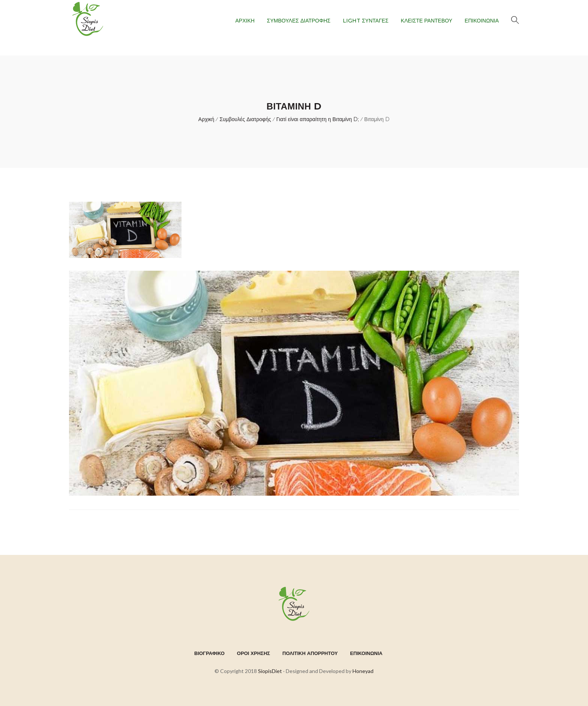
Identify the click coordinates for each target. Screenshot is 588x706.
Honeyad (363, 671)
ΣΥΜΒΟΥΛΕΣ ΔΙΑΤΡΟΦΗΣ (299, 21)
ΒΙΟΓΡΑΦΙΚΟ (209, 653)
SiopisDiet (270, 671)
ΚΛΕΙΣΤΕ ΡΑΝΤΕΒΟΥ (427, 21)
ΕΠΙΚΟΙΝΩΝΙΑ (482, 21)
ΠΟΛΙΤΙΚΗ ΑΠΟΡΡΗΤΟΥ (310, 653)
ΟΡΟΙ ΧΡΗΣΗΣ (253, 653)
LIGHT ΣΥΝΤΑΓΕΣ (366, 21)
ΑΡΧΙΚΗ (245, 21)
